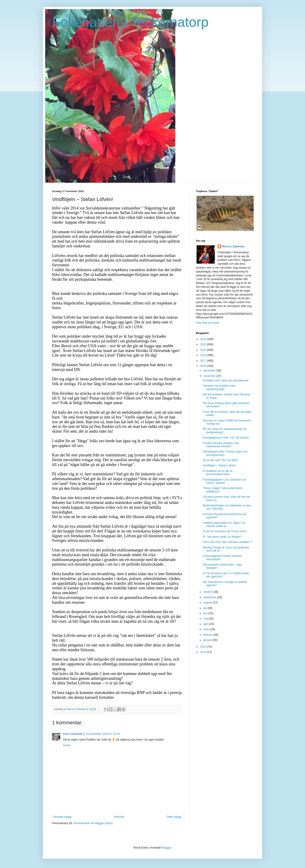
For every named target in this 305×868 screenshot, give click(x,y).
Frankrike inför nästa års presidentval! (226, 381)
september (210, 597)
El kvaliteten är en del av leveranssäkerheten (218, 473)
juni (206, 613)
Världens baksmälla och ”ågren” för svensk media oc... (224, 524)
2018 (204, 355)
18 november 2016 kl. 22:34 (103, 734)
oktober (208, 592)
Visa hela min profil (207, 323)
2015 (204, 647)
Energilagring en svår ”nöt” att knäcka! (226, 438)
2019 (204, 350)
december (210, 370)
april (206, 624)
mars (207, 629)
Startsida (119, 817)
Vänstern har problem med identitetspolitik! (219, 387)
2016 (204, 366)
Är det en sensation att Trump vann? (225, 531)
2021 (204, 339)
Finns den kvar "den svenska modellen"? (227, 542)
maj (206, 619)
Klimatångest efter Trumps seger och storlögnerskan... (225, 453)
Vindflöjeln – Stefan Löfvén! (219, 466)
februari (208, 635)
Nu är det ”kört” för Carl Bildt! (220, 460)
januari (208, 640)
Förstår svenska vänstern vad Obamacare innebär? (221, 445)
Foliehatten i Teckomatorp (130, 22)
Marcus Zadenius (233, 246)
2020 (204, 344)
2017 (204, 361)
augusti (208, 603)
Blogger (167, 848)
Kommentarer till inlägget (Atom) (93, 823)
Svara (67, 745)
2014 (204, 652)
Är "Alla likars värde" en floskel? (222, 537)
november (210, 376)
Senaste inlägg (62, 817)
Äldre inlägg (174, 817)
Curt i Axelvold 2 (74, 734)
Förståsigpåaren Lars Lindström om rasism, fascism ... (224, 481)
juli (205, 608)
